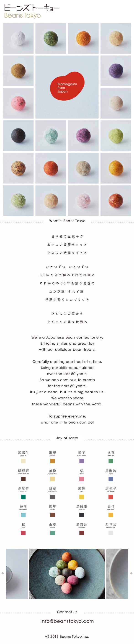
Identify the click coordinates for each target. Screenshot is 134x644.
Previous (3, 574)
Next (131, 574)
